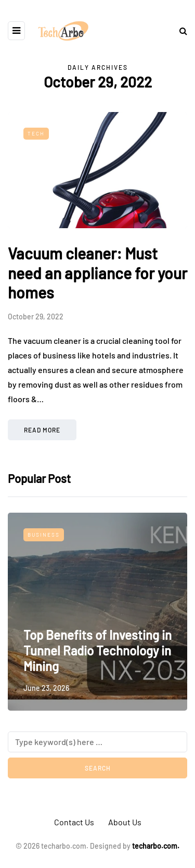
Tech (36, 133)
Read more (42, 430)
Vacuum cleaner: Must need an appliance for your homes (97, 273)
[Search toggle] (179, 30)
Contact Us (74, 822)
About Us (125, 822)
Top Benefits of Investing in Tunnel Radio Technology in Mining (97, 650)
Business (44, 535)
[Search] (97, 742)
